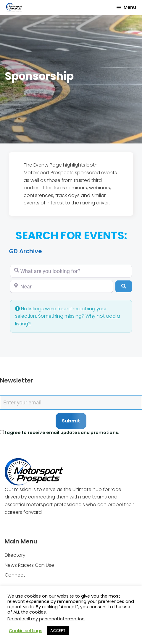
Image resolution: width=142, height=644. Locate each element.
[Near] (62, 286)
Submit (71, 421)
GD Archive (25, 251)
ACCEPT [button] (58, 631)
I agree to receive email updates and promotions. (60, 432)
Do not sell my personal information (46, 619)
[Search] (124, 286)
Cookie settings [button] (26, 631)
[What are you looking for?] (71, 271)
